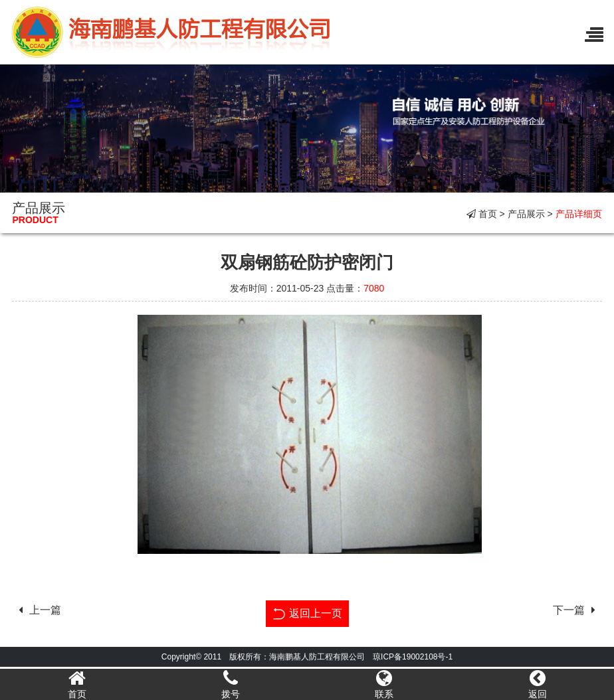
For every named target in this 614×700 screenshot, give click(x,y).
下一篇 (577, 610)
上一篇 (37, 610)
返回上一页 (307, 612)
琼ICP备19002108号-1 (413, 657)
